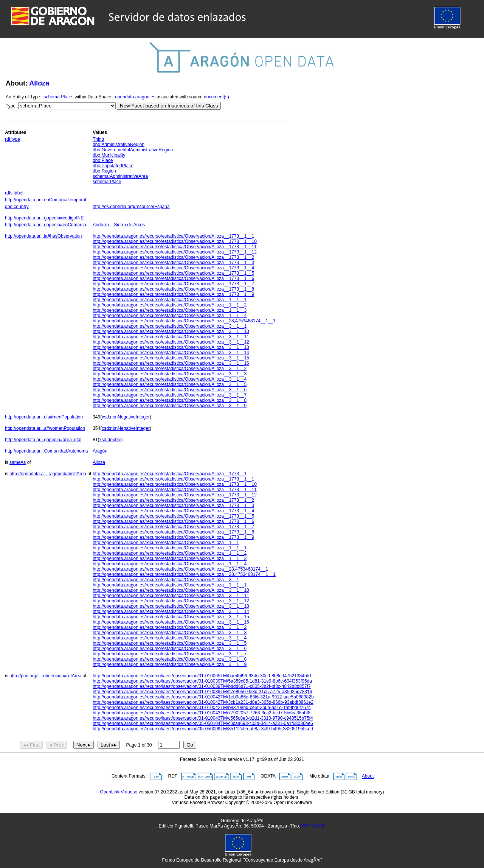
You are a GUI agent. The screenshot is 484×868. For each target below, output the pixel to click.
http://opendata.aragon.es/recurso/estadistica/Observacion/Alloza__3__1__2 (170, 369)
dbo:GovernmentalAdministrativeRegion (133, 150)
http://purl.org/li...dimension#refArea (45, 676)
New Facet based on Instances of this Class (169, 106)
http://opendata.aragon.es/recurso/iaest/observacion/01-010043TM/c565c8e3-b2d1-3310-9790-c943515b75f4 (203, 718)
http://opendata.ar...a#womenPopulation (45, 428)
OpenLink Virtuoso (119, 792)
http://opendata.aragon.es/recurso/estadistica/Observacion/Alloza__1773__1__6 (173, 278)
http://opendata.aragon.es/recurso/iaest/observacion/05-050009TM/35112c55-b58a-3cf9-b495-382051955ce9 (203, 729)
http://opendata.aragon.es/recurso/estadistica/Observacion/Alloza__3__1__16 (171, 363)
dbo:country (17, 207)
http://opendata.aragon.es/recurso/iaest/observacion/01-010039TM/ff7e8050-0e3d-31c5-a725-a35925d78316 (202, 692)
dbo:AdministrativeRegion (119, 145)
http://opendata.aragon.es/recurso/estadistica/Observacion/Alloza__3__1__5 (170, 384)
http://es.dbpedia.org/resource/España (131, 207)
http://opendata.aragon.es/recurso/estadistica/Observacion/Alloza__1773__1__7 (173, 284)
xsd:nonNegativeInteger (126, 417)
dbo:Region (104, 171)
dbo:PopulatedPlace (113, 166)
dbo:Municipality (109, 155)
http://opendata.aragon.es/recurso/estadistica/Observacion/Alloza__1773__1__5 (173, 273)
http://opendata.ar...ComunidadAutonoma (47, 451)
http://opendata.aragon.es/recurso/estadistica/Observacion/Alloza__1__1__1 (170, 300)
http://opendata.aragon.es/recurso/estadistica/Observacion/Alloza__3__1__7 (170, 395)
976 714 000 (313, 826)
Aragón (100, 451)
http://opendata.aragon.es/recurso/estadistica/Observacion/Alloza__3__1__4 (170, 379)
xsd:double (110, 440)
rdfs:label (14, 193)
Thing (98, 139)
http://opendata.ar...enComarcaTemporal (46, 200)
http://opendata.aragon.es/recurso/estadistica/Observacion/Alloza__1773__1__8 (173, 289)
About (368, 776)
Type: (11, 106)
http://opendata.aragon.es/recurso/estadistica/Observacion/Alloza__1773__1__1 (173, 236)
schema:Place (58, 97)
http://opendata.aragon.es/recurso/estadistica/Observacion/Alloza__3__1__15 (171, 358)
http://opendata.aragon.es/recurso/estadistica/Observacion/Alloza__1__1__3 (170, 310)
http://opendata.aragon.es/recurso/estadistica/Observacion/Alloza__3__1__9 (170, 406)
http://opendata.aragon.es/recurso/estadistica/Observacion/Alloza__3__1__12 (171, 342)
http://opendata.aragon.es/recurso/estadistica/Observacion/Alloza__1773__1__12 (175, 252)
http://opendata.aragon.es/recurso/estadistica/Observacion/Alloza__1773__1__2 (173, 257)
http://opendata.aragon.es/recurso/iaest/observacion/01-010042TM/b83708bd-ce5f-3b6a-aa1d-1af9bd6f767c (202, 708)
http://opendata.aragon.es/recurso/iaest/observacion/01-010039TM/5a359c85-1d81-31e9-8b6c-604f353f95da (202, 681)
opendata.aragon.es (135, 97)
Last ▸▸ (109, 745)
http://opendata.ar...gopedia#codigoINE (44, 218)
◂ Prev (57, 745)
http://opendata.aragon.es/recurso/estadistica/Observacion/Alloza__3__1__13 (171, 347)
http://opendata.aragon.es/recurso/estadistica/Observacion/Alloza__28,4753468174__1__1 (184, 321)
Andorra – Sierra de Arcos (119, 225)
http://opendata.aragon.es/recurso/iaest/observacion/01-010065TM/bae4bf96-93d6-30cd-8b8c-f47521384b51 (202, 676)
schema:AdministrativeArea (120, 176)
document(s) (216, 97)
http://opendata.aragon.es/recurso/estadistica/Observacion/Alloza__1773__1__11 (175, 247)
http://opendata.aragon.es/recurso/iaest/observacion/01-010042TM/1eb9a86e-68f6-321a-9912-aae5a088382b (203, 697)
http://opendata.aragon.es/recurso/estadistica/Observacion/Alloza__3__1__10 (171, 331)
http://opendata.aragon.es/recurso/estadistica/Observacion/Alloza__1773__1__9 (173, 294)
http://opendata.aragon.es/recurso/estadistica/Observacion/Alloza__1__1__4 (170, 316)
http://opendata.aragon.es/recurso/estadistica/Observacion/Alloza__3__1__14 (171, 353)
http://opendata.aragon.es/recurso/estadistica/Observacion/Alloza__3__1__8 (170, 400)
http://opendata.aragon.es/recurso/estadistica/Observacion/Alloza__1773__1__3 (173, 263)
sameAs (18, 462)
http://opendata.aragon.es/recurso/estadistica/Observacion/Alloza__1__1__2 (170, 305)
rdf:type (12, 139)
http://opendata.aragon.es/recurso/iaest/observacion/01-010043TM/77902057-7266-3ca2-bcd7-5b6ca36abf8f (202, 713)
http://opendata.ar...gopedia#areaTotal (43, 440)
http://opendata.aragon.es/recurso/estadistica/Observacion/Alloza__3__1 (166, 580)
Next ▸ (84, 745)
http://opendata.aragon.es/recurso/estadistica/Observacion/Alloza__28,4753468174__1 (180, 569)
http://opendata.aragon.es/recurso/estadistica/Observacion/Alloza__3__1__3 (170, 374)
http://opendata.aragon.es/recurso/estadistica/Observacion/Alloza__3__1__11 (171, 337)
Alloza (39, 83)
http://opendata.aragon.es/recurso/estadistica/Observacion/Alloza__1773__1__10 (175, 241)
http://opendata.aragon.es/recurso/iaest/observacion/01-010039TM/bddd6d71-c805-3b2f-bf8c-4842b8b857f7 (202, 686)
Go (190, 745)
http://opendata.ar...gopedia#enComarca (46, 225)
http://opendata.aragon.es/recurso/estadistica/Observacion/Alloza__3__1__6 (170, 390)
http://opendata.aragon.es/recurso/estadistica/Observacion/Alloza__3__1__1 (170, 326)
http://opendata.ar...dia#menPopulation (44, 417)
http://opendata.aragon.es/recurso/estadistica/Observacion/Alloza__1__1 (166, 543)
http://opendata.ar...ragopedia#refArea (48, 474)
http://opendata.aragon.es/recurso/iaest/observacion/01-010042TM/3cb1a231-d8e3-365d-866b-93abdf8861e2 (203, 702)
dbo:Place (103, 160)
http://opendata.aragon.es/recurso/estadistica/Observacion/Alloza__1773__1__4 (173, 268)
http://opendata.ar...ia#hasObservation (43, 236)
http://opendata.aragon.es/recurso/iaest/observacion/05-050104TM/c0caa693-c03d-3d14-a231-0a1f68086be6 (203, 723)
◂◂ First (31, 745)
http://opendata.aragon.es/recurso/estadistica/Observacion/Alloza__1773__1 (170, 474)
